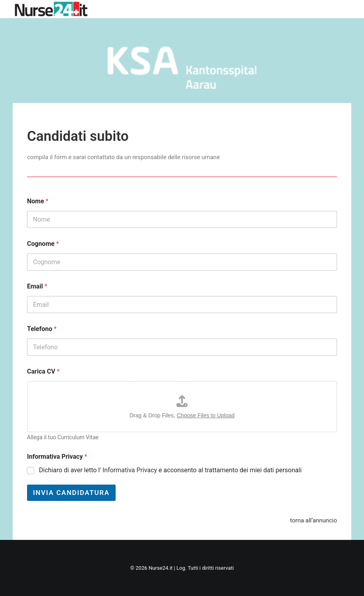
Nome (38, 201)
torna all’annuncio (314, 520)
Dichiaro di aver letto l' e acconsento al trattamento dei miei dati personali (170, 470)
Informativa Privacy (57, 457)
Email (37, 286)
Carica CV (43, 371)
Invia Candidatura (71, 493)
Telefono (42, 329)
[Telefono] (182, 347)
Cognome (43, 244)
